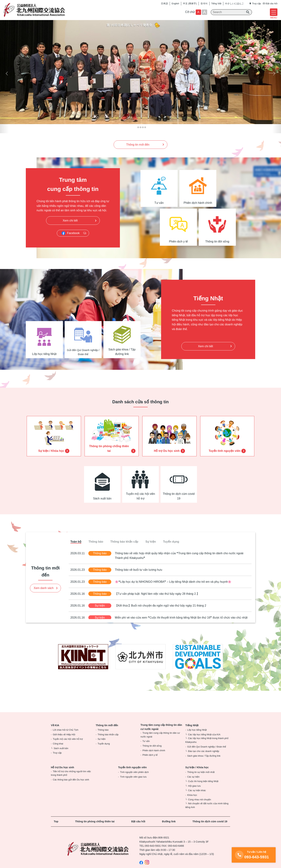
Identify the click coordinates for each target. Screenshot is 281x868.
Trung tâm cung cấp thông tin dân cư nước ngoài (161, 733)
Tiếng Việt (216, 3)
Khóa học (192, 801)
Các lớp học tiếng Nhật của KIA (204, 741)
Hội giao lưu (194, 792)
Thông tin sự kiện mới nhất (201, 778)
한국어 (204, 3)
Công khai (58, 750)
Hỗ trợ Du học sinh (62, 774)
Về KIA (55, 731)
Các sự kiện (193, 783)
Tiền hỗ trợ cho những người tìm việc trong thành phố (71, 779)
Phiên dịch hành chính (154, 757)
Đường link (169, 828)
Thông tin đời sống (152, 752)
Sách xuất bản (61, 754)
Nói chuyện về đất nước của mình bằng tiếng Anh (207, 811)
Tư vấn (146, 747)
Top (56, 828)
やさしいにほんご (234, 3)
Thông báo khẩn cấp (108, 741)
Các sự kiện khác (197, 797)
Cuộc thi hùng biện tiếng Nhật (203, 787)
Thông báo (103, 736)
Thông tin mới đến (107, 731)
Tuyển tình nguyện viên (132, 774)
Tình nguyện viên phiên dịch (134, 778)
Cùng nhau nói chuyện (199, 806)
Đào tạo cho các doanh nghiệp (203, 757)
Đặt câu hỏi (138, 828)
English (175, 3)
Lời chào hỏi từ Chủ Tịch (66, 736)
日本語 (164, 3)
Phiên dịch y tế (150, 761)
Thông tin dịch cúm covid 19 (210, 828)
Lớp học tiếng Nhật (197, 736)
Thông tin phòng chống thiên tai (95, 828)
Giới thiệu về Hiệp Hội (64, 741)
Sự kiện (102, 745)
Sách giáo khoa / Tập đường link (204, 762)
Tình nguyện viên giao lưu (133, 783)
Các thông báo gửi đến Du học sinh (71, 786)
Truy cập (57, 759)
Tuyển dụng (104, 750)
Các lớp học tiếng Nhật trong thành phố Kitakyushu (207, 746)
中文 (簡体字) (190, 3)
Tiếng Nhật (192, 731)
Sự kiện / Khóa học (197, 774)
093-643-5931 (153, 852)
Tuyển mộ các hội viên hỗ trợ (68, 745)
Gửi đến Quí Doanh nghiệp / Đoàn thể (207, 753)
